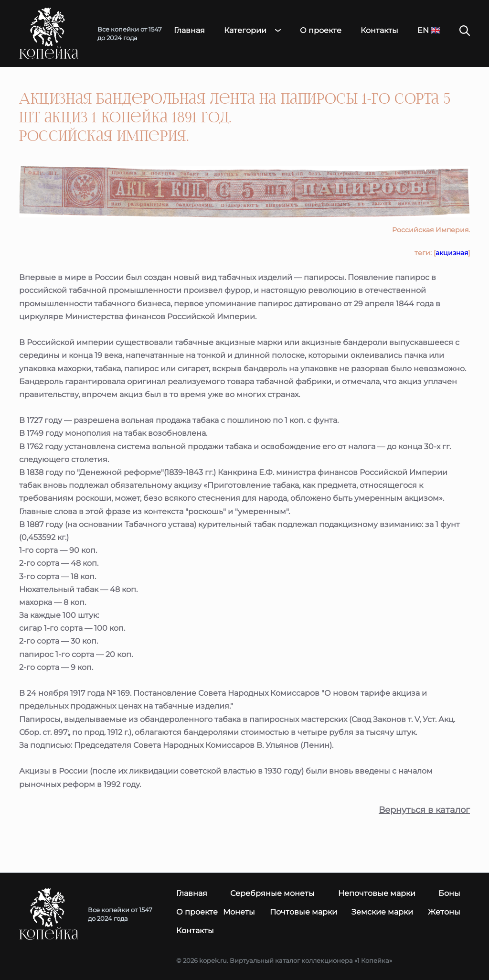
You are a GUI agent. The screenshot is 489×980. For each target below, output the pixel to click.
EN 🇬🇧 (429, 31)
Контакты (379, 31)
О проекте (321, 31)
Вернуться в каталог (424, 810)
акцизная (452, 253)
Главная (189, 31)
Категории (245, 31)
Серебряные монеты (272, 893)
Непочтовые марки (377, 893)
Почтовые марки (303, 912)
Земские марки (382, 912)
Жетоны (444, 912)
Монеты (239, 912)
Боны (449, 893)
